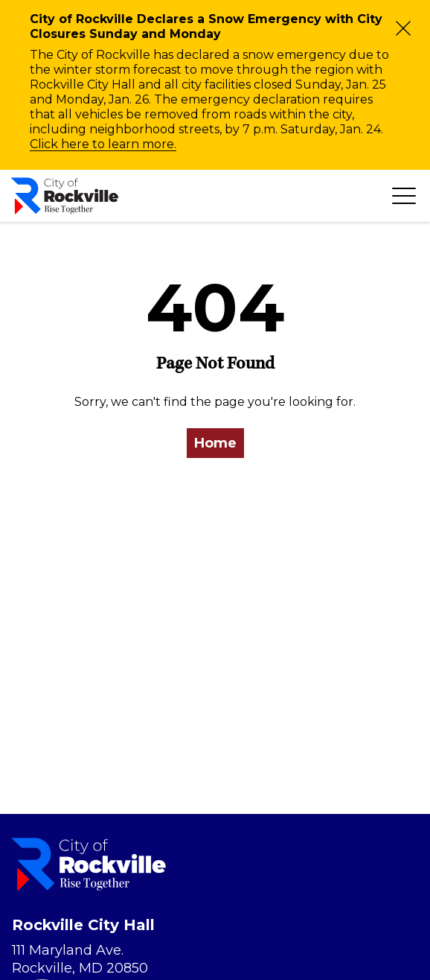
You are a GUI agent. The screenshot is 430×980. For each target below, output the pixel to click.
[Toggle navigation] (404, 196)
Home (215, 443)
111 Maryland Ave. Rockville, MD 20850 (80, 959)
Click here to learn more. (103, 144)
